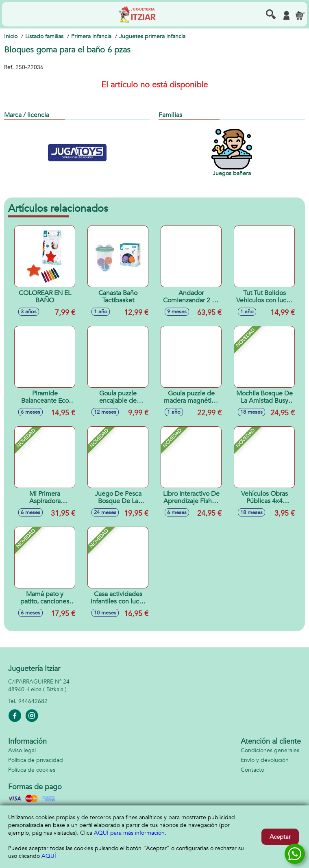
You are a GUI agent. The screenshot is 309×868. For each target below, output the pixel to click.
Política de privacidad (36, 760)
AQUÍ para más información (129, 833)
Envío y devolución (265, 760)
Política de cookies (32, 770)
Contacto (252, 770)
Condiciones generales (270, 750)
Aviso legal (22, 750)
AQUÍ (49, 856)
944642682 (33, 701)
